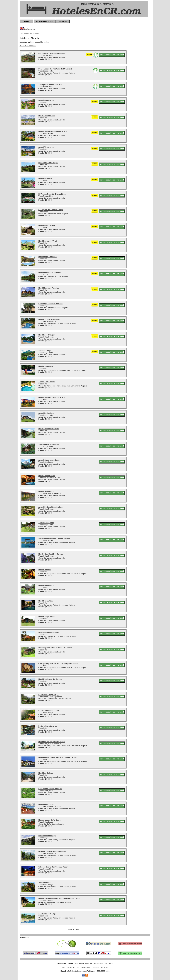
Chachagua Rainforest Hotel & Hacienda (55, 648)
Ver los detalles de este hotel (112, 55)
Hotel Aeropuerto (46, 366)
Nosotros (63, 21)
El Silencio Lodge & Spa (49, 695)
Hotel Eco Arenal (46, 178)
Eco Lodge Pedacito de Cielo (51, 304)
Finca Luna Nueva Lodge (49, 710)
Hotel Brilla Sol (45, 570)
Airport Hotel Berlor (47, 382)
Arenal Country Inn (46, 100)
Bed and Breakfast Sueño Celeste (52, 851)
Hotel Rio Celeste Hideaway (50, 319)
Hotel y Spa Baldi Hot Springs (51, 554)
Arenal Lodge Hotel (47, 413)
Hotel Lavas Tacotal (47, 225)
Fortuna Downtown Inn (48, 726)
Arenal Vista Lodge (46, 523)
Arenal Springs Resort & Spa (51, 507)
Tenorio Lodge (44, 883)
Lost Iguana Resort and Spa (50, 789)
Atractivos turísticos (45, 21)
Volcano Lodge (45, 351)
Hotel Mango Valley (46, 804)
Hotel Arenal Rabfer (47, 476)
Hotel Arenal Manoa (47, 116)
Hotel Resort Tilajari (47, 335)
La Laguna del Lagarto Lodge (51, 210)
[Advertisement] (140, 72)
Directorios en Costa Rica (103, 963)
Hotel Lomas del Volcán (48, 241)
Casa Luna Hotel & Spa (48, 163)
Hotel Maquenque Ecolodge (50, 272)
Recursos (104, 967)
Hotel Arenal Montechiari (49, 429)
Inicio (27, 21)
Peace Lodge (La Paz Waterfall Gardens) (55, 69)
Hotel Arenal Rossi (46, 491)
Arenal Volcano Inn (46, 147)
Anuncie (96, 967)
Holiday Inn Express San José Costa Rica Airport (59, 757)
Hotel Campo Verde (47, 617)
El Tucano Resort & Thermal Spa (52, 194)
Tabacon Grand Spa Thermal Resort (53, 867)
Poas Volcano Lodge (47, 836)
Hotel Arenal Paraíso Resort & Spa (53, 131)
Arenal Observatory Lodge (49, 460)
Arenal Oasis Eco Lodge (49, 444)
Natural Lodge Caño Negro (50, 820)
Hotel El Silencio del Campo (50, 679)
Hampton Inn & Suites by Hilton (52, 742)
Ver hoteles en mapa (28, 46)
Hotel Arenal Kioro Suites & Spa (52, 397)
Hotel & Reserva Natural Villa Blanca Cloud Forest (59, 898)
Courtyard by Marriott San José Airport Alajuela (58, 663)
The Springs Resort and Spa (50, 85)
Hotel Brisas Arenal (47, 585)
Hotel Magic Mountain (48, 257)
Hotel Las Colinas (46, 773)
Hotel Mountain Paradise (49, 288)
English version (30, 29)
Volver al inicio (73, 929)
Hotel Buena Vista (46, 601)
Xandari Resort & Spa (47, 914)
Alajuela (29, 33)
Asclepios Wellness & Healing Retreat (54, 538)
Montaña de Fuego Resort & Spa (52, 53)
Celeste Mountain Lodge (49, 632)
